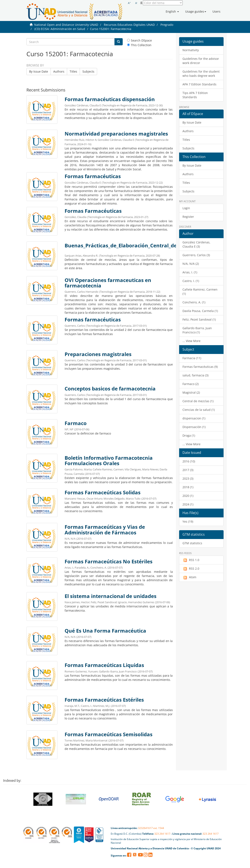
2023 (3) (188, 478)
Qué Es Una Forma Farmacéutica (105, 631)
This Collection (139, 45)
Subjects (88, 71)
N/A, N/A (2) (191, 264)
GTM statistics (192, 543)
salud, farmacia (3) (195, 375)
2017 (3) (188, 470)
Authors (59, 71)
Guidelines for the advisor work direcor (201, 61)
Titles (73, 71)
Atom (189, 577)
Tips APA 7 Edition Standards (195, 95)
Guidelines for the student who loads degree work (201, 74)
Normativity (191, 50)
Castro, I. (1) (191, 281)
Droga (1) (189, 435)
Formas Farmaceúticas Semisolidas (109, 734)
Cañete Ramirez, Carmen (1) (200, 292)
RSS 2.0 (191, 569)
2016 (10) (189, 461)
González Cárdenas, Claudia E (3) (196, 244)
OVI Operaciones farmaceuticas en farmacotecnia (108, 283)
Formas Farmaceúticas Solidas (103, 492)
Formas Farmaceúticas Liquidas (104, 665)
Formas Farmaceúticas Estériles (104, 700)
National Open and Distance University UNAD (66, 25)
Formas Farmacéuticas (93, 211)
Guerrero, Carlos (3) (196, 255)
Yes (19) (188, 521)
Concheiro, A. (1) (194, 302)
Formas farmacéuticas (93, 176)
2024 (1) (188, 504)
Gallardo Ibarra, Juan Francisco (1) (197, 330)
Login (186, 208)
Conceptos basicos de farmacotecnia (110, 389)
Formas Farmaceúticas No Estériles (109, 561)
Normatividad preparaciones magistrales (116, 134)
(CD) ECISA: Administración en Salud (60, 29)
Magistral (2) (191, 392)
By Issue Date (39, 71)
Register (188, 217)
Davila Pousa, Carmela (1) (200, 311)
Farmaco (76, 423)
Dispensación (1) (194, 427)
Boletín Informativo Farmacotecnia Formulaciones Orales (109, 461)
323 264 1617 (162, 834)
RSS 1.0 (191, 560)
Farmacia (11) (192, 358)
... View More (191, 341)
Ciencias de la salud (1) (199, 410)
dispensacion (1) (194, 418)
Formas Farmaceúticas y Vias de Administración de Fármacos (105, 530)
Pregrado (167, 25)
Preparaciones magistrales (98, 354)
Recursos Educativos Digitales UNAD (129, 25)
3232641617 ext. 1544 (151, 828)
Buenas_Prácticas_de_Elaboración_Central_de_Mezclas (132, 245)
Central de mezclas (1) (198, 401)
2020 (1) (188, 496)
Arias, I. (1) (190, 272)
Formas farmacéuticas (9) (200, 367)
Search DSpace (139, 40)
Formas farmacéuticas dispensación (110, 99)
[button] (172, 12)
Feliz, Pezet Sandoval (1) (199, 319)
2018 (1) (188, 487)
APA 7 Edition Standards (199, 84)
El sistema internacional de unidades (111, 596)
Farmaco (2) (191, 384)
